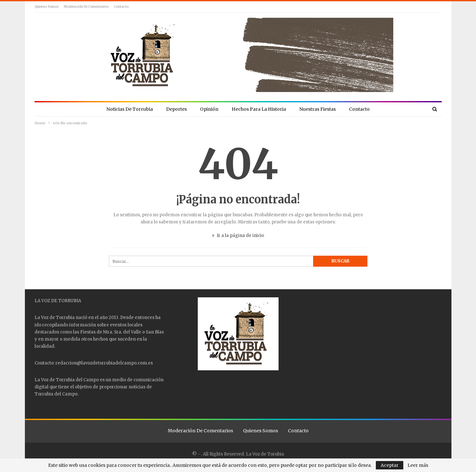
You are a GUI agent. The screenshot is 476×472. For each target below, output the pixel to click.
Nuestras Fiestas (317, 109)
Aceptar (390, 465)
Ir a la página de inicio (238, 236)
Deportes (176, 109)
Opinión (209, 109)
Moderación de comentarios (86, 7)
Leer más (418, 465)
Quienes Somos (47, 7)
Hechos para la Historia (259, 109)
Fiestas (88, 332)
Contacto (121, 7)
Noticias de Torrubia (130, 109)
